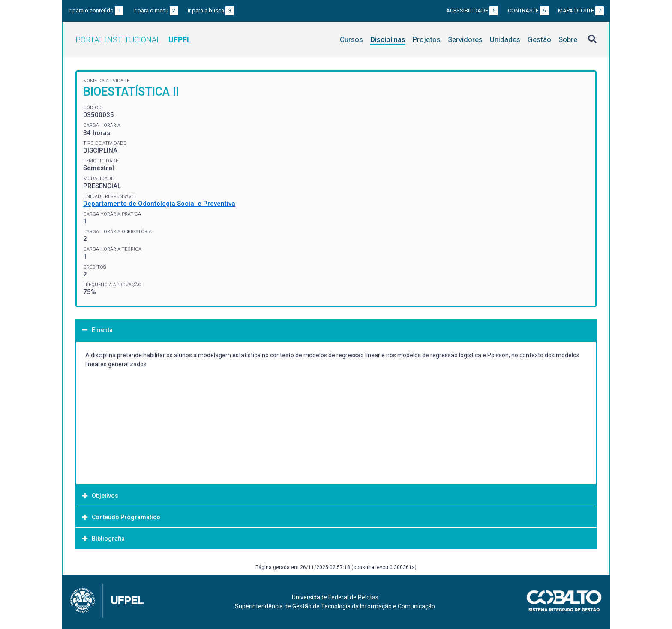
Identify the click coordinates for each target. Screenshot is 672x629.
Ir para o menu (156, 10)
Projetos (427, 39)
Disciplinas (388, 39)
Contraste (528, 10)
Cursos (351, 39)
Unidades (505, 39)
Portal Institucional (133, 40)
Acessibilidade (472, 10)
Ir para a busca (211, 10)
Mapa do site (581, 10)
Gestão (539, 39)
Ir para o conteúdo (96, 10)
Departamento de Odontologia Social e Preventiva (159, 204)
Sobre (568, 39)
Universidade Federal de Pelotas (335, 597)
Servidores (465, 39)
